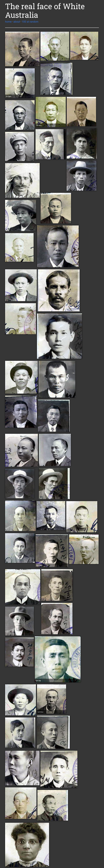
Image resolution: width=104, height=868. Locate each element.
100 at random (30, 22)
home (8, 22)
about (17, 22)
